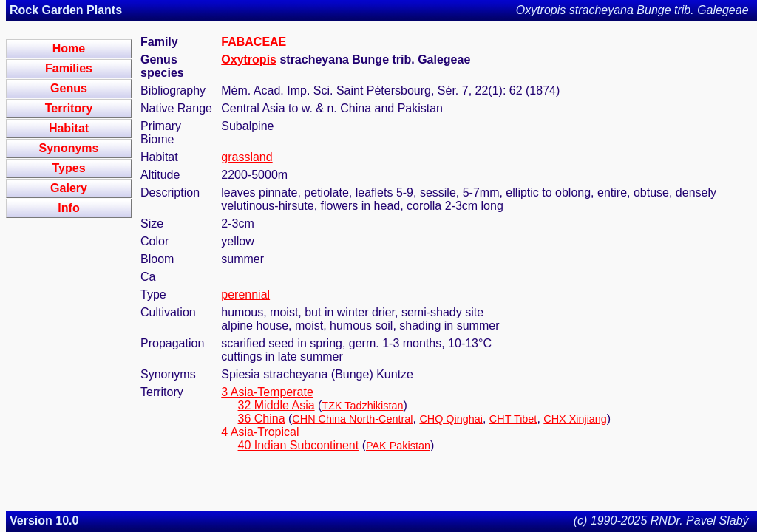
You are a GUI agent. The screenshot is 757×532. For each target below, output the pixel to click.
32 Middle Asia (276, 405)
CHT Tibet (513, 419)
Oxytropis (249, 59)
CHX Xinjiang (575, 419)
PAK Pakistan (398, 446)
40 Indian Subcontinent (299, 445)
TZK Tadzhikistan (362, 406)
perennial (245, 294)
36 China (262, 419)
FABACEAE (254, 42)
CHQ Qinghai (451, 419)
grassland (247, 157)
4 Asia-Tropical (260, 432)
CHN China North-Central (352, 419)
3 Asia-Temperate (267, 392)
